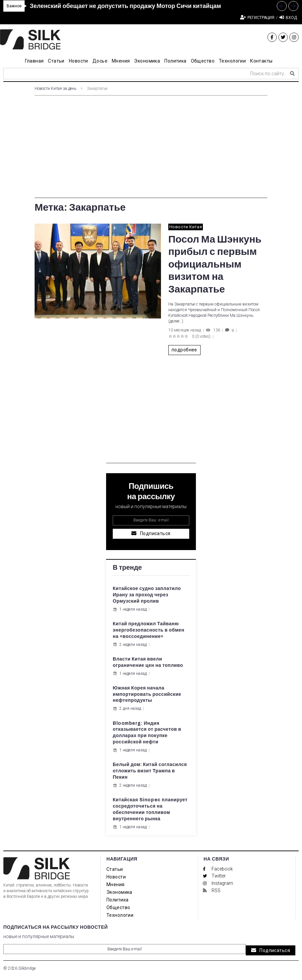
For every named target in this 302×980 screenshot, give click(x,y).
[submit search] (292, 74)
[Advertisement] (151, 151)
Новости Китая (186, 227)
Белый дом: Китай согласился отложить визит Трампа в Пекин (150, 771)
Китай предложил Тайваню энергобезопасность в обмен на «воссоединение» (149, 630)
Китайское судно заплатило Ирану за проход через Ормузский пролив (147, 595)
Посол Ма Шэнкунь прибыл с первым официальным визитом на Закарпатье (215, 264)
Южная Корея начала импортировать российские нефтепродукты (147, 694)
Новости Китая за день (55, 89)
